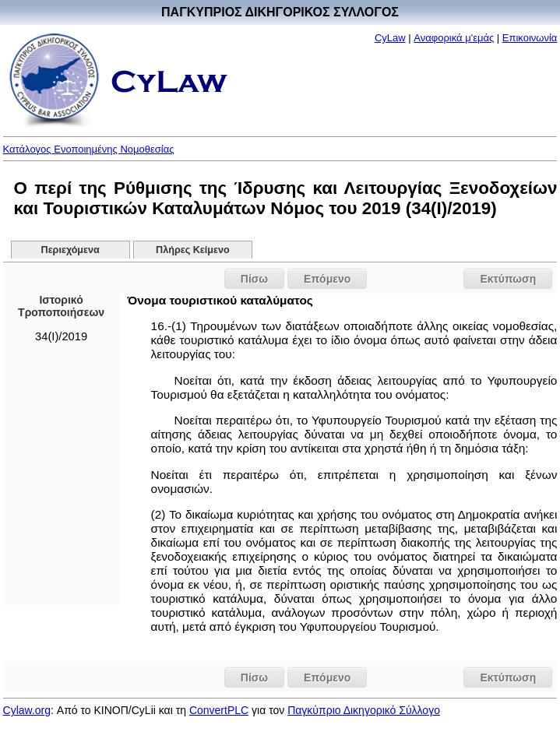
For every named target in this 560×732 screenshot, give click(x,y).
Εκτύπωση (508, 279)
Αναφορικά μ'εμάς (454, 38)
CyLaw (390, 38)
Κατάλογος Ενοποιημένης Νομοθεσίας (89, 149)
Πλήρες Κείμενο (193, 250)
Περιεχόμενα (70, 250)
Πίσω (254, 279)
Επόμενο (327, 279)
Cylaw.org (27, 710)
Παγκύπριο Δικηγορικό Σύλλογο (364, 710)
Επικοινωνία (530, 38)
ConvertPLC (219, 710)
